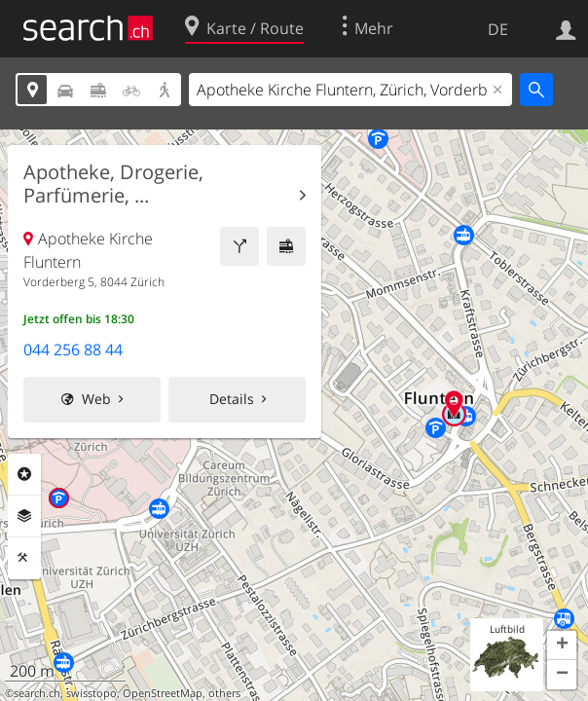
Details (232, 399)
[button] (562, 646)
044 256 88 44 (73, 350)
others (224, 693)
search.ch (37, 693)
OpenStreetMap (163, 693)
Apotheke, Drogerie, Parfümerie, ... (113, 184)
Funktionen (24, 558)
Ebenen (24, 516)
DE (498, 29)
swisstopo (92, 693)
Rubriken (24, 474)
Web (96, 399)
